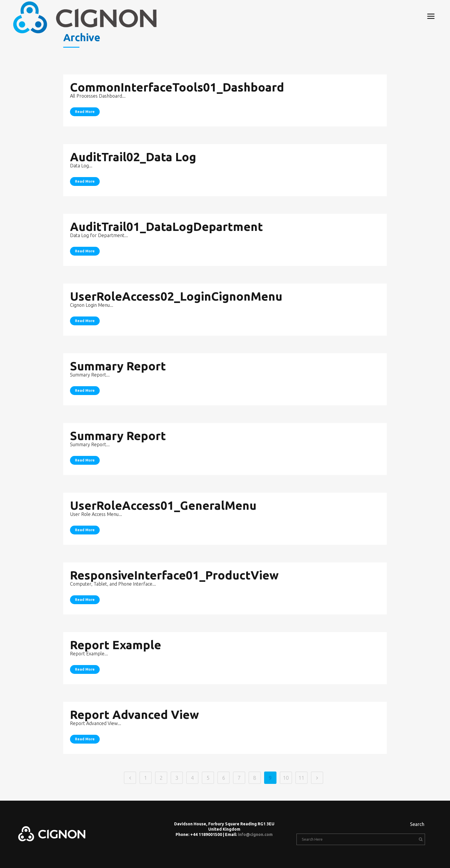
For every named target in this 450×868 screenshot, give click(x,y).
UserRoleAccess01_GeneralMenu (163, 505)
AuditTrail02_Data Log (133, 157)
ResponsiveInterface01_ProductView (174, 575)
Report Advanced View (134, 715)
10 (286, 778)
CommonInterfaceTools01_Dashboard (177, 87)
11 (301, 778)
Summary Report (118, 366)
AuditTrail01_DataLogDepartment (166, 227)
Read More (85, 112)
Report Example (116, 645)
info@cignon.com (255, 834)
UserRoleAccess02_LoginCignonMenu (176, 296)
